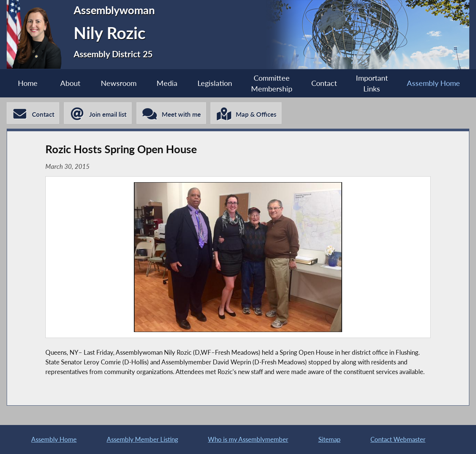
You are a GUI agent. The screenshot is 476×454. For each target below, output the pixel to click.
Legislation (215, 83)
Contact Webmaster (398, 439)
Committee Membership (272, 83)
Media (167, 83)
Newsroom (119, 83)
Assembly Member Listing (142, 439)
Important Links (372, 83)
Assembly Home (433, 83)
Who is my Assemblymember (248, 439)
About (70, 83)
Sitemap (329, 439)
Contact (324, 83)
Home (28, 83)
